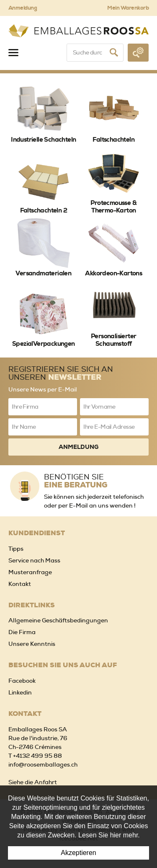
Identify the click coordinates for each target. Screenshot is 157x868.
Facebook (22, 681)
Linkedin (20, 692)
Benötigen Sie (96, 481)
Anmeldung (23, 8)
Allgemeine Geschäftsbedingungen (58, 620)
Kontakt (20, 584)
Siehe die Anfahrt (33, 782)
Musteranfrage (30, 572)
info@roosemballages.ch (43, 764)
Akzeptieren (78, 853)
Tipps (16, 549)
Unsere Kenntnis (32, 644)
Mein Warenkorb (128, 8)
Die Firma (22, 632)
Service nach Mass (34, 560)
